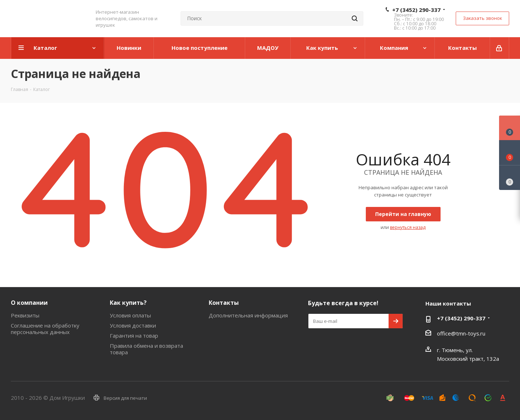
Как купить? (128, 303)
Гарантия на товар (134, 335)
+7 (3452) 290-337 (416, 10)
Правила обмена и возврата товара (146, 349)
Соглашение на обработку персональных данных (45, 329)
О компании (29, 303)
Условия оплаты (130, 315)
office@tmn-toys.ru (461, 333)
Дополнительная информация (248, 315)
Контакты (224, 303)
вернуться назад (408, 227)
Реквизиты (25, 315)
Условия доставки (133, 325)
